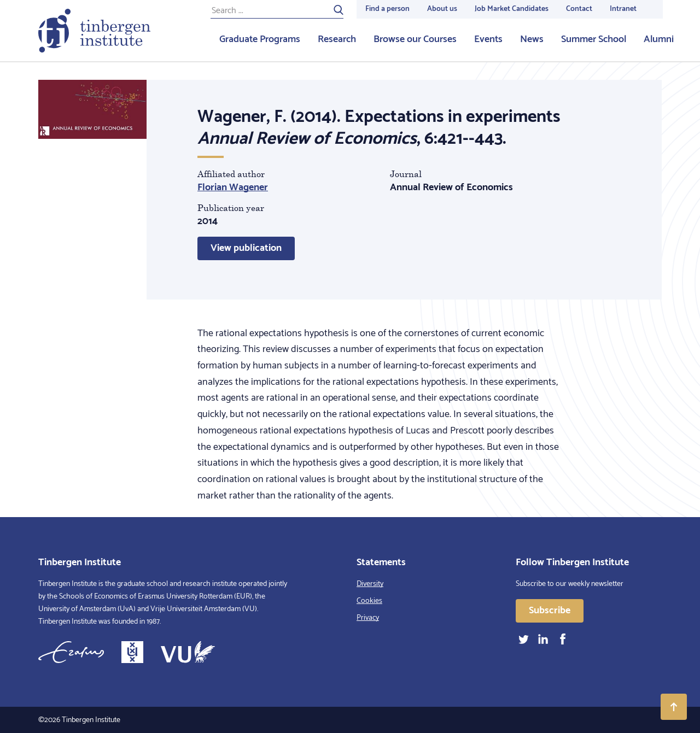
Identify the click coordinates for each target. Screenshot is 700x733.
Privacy (368, 618)
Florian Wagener (233, 187)
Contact (579, 9)
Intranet (623, 9)
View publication (246, 248)
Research (337, 39)
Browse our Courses (415, 39)
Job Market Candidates (512, 9)
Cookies (369, 601)
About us (442, 9)
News (532, 39)
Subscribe (550, 611)
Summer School (594, 39)
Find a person (387, 9)
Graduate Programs (260, 39)
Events (488, 39)
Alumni (659, 39)
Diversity (370, 584)
